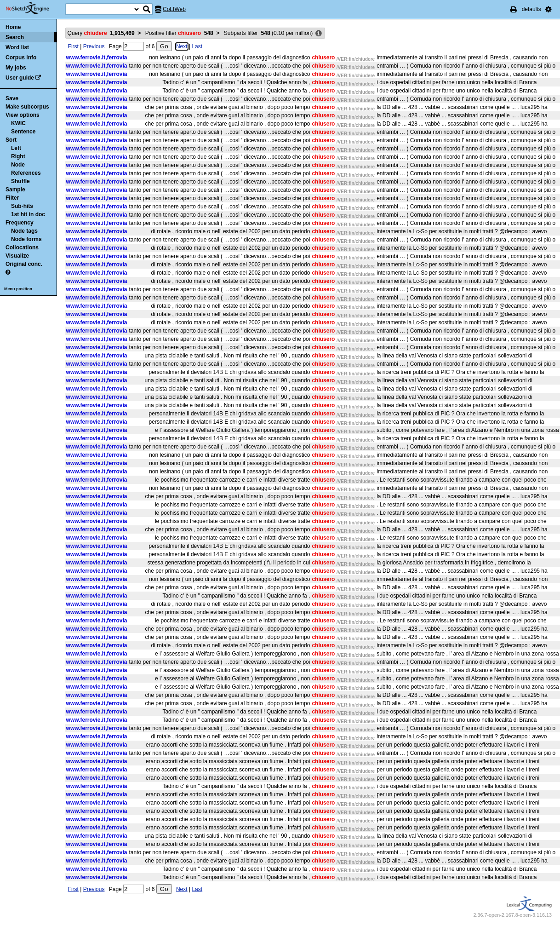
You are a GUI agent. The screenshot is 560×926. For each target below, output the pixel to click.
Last (197, 46)
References (26, 173)
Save (12, 98)
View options (23, 115)
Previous (94, 46)
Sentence (23, 132)
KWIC (18, 123)
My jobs (16, 68)
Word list (17, 47)
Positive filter (179, 33)
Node (18, 165)
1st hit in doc (28, 214)
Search (15, 37)
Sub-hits (22, 206)
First (73, 46)
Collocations (22, 247)
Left (16, 148)
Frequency (20, 223)
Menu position (18, 289)
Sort (11, 140)
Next (182, 46)
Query (101, 33)
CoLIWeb (174, 9)
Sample (15, 190)
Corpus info (21, 58)
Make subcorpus (27, 107)
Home (13, 27)
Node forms (26, 239)
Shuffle (20, 181)
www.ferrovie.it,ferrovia (97, 58)
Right (18, 156)
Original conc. (24, 264)
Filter (12, 198)
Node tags (24, 231)
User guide (20, 78)
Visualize (17, 256)
